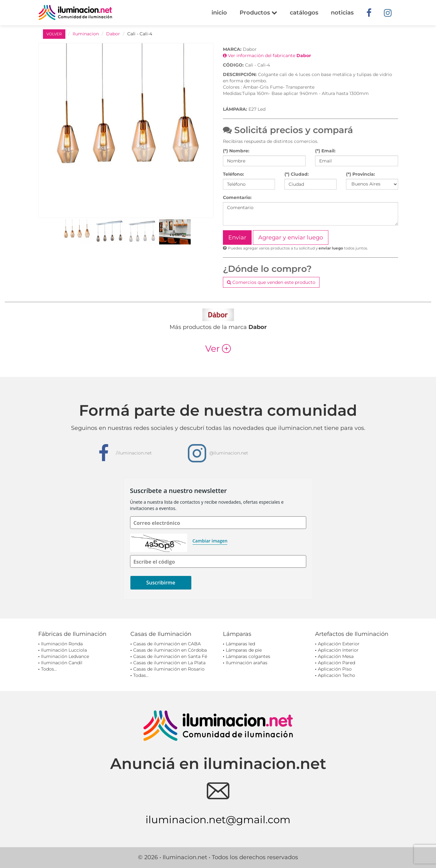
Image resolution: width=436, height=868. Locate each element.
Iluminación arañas (247, 663)
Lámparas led (240, 644)
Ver (218, 349)
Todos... (49, 669)
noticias (342, 13)
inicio (219, 13)
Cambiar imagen (210, 541)
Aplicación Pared (337, 663)
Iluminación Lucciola (64, 650)
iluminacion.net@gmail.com (218, 820)
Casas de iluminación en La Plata (169, 663)
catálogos (304, 13)
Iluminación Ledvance (65, 656)
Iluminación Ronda (62, 644)
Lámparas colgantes (248, 656)
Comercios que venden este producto (271, 282)
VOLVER (54, 34)
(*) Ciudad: (297, 174)
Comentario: (237, 197)
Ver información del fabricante (267, 56)
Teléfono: (233, 174)
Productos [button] (258, 13)
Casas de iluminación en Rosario (169, 669)
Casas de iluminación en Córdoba (170, 650)
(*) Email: (325, 151)
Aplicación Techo (337, 675)
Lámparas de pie (244, 650)
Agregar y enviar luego (291, 238)
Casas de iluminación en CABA (167, 644)
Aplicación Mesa (336, 656)
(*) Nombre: (236, 151)
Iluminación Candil (62, 663)
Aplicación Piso (335, 669)
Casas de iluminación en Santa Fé (170, 656)
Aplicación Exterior (339, 644)
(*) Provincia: (361, 174)
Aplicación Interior (338, 650)
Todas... (141, 675)
